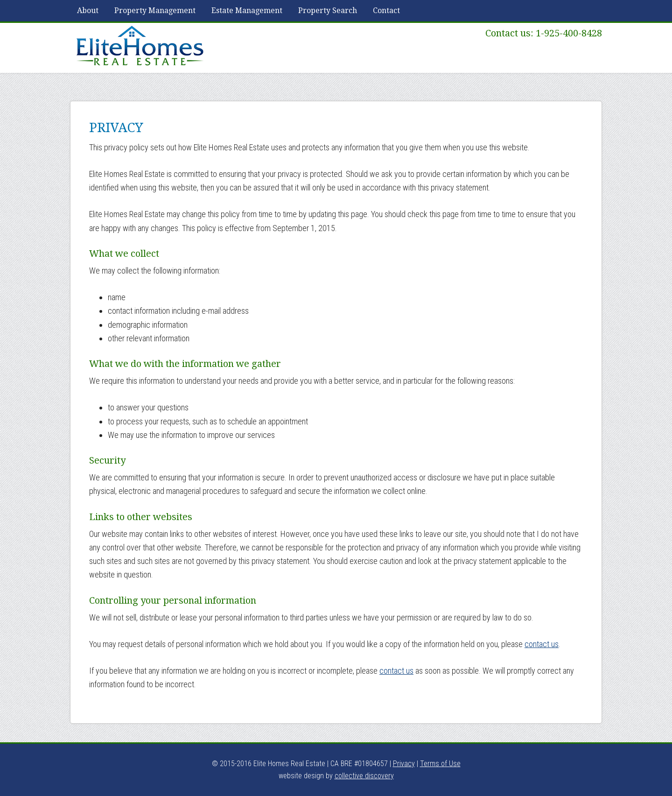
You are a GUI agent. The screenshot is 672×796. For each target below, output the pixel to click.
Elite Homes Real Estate (140, 46)
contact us (542, 644)
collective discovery (364, 776)
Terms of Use (440, 764)
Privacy (404, 764)
